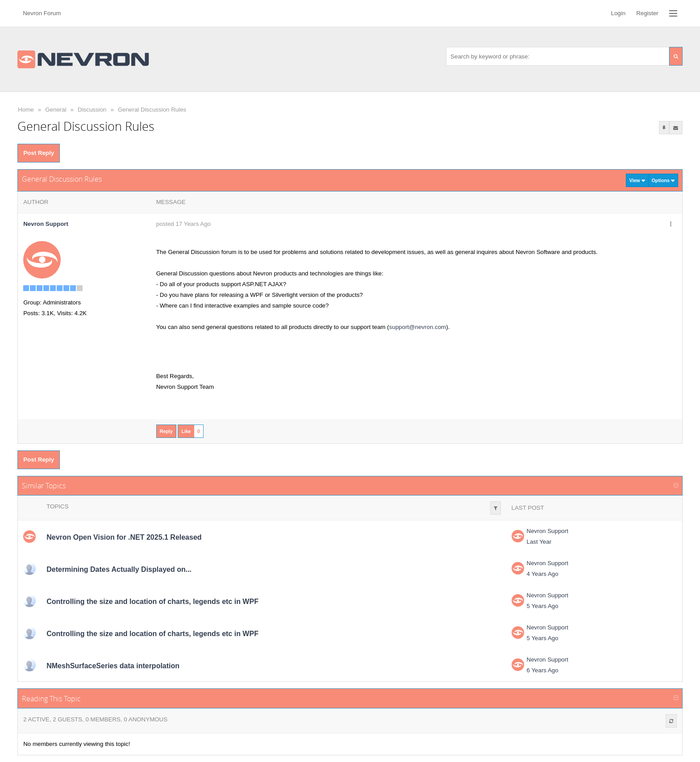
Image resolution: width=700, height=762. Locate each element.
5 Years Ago (543, 606)
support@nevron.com (418, 327)
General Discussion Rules (152, 110)
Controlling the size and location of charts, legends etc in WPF (152, 602)
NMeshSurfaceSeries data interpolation (113, 666)
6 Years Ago (543, 670)
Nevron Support (548, 531)
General (56, 110)
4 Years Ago (543, 574)
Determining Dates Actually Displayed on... (119, 569)
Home (26, 110)
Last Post (528, 508)
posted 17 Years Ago (183, 224)
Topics (57, 506)
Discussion (92, 110)
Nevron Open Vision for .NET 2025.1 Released (124, 537)
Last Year (539, 542)
